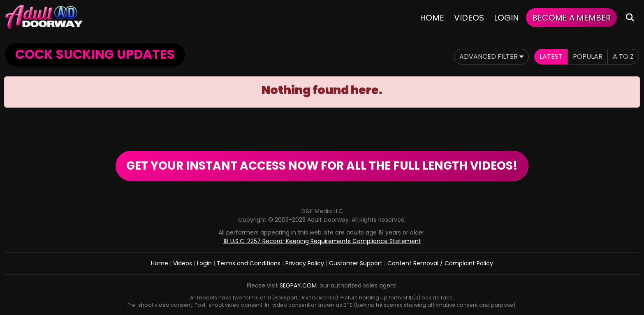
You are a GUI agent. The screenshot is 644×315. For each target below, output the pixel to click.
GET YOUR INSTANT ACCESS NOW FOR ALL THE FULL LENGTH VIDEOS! (322, 166)
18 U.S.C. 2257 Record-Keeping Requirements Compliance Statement (322, 241)
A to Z (623, 56)
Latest (551, 56)
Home (432, 18)
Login (506, 18)
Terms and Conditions (249, 263)
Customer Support (356, 263)
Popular (588, 56)
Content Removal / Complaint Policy (440, 263)
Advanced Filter (491, 56)
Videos (469, 18)
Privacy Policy (305, 263)
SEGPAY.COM (298, 285)
